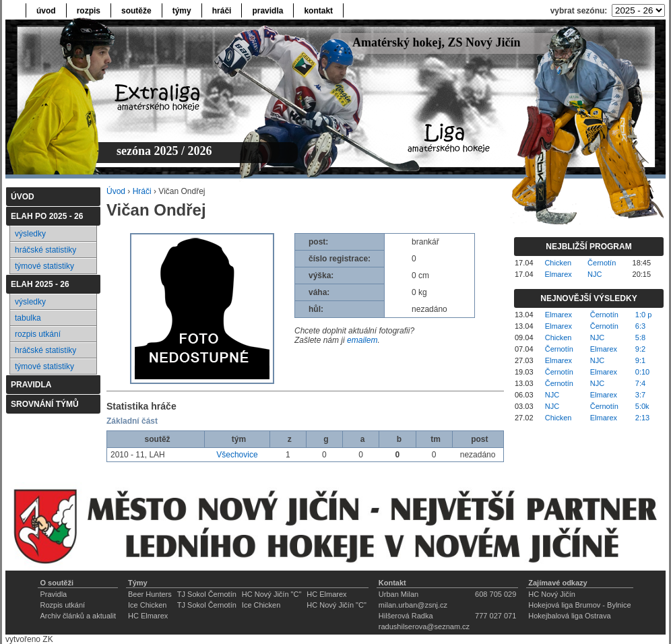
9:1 (640, 360)
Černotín (602, 263)
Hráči (142, 191)
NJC (595, 274)
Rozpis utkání (62, 605)
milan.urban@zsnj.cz (413, 605)
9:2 (640, 349)
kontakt (318, 11)
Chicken (558, 263)
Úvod (116, 191)
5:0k (642, 406)
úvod (46, 11)
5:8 (640, 337)
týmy (182, 11)
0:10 (642, 372)
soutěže (136, 11)
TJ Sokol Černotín (207, 594)
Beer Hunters (150, 594)
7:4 (640, 383)
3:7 (640, 395)
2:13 (642, 418)
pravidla (267, 11)
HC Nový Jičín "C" (272, 594)
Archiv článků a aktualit (78, 616)
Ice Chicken (147, 605)
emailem (362, 340)
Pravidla (53, 594)
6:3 (640, 326)
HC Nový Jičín (552, 594)
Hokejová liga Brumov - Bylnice (579, 605)
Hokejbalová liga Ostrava (569, 616)
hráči (222, 11)
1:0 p (643, 315)
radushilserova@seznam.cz (424, 626)
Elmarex (558, 274)
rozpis (89, 11)
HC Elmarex (326, 594)
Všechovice (237, 455)
